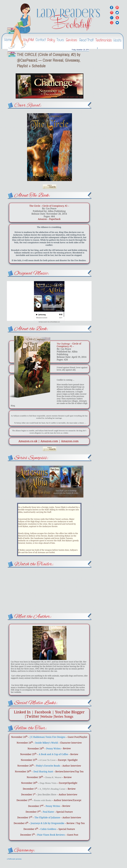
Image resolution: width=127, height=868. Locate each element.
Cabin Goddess (48, 829)
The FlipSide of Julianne (47, 817)
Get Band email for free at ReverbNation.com (49, 322)
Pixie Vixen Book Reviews (51, 835)
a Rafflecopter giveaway (14, 859)
